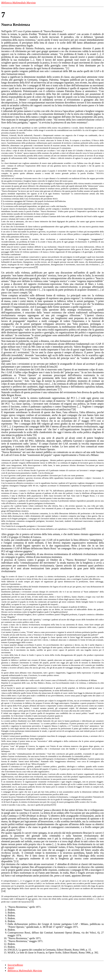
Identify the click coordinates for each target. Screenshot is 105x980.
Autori (11, 968)
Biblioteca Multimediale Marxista (25, 971)
